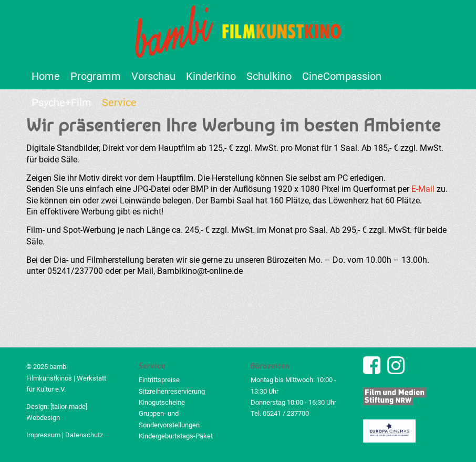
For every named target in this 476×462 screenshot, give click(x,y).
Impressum (43, 435)
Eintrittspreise (159, 380)
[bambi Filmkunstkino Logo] (238, 32)
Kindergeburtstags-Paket (176, 436)
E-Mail (423, 189)
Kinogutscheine (162, 402)
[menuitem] (46, 76)
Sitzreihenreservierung (172, 391)
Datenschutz (84, 435)
